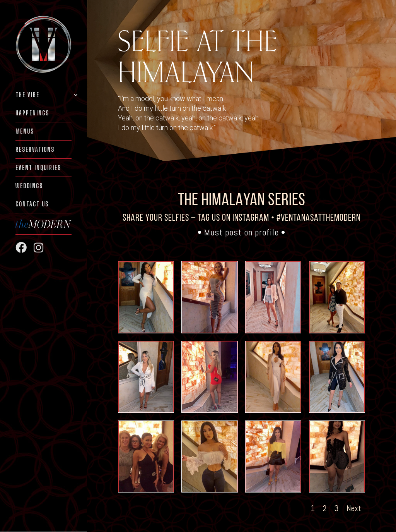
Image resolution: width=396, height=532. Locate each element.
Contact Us (32, 204)
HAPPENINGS (32, 113)
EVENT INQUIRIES (38, 168)
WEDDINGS (29, 186)
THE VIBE (27, 95)
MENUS (25, 132)
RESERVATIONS (35, 150)
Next (354, 508)
